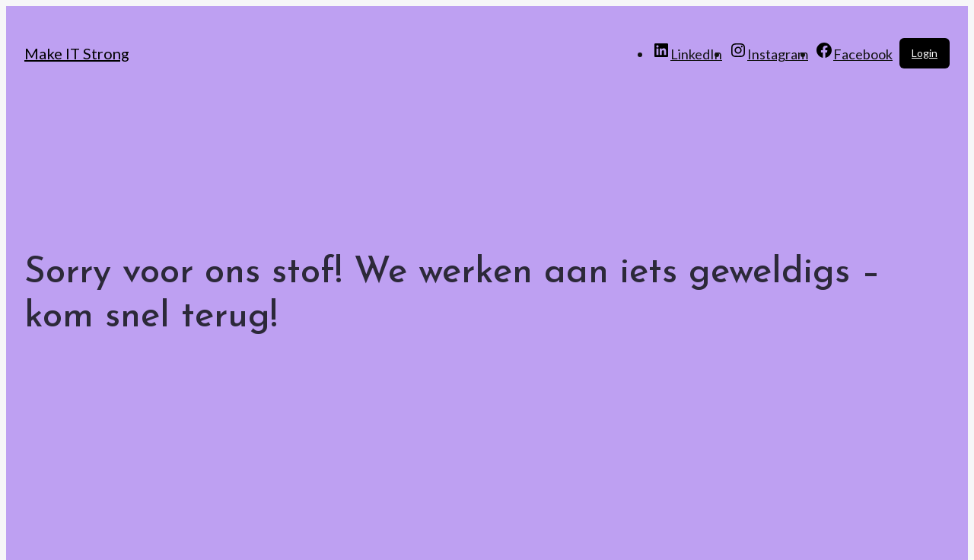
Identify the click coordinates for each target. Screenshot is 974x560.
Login (925, 53)
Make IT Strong (77, 53)
